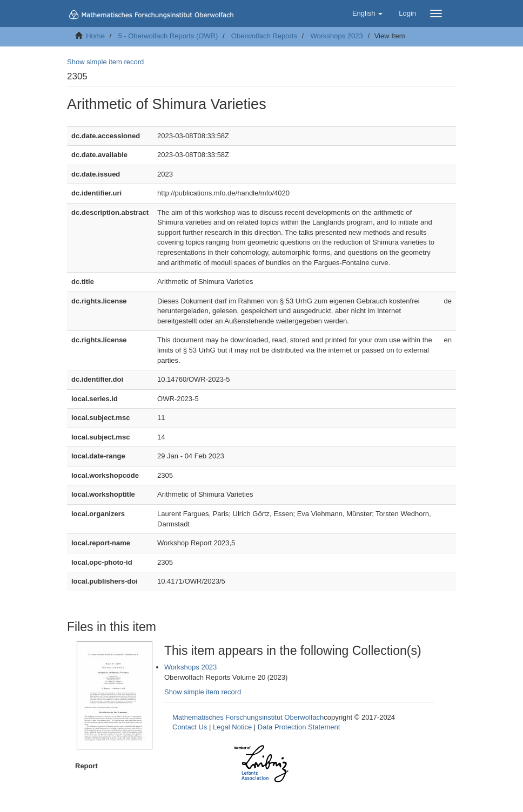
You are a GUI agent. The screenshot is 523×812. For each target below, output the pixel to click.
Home (95, 36)
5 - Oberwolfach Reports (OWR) (168, 36)
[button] (367, 13)
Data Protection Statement (299, 727)
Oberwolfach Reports (264, 36)
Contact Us (190, 727)
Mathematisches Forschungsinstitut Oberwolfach (248, 717)
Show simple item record (105, 62)
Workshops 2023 (336, 36)
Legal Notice (232, 727)
